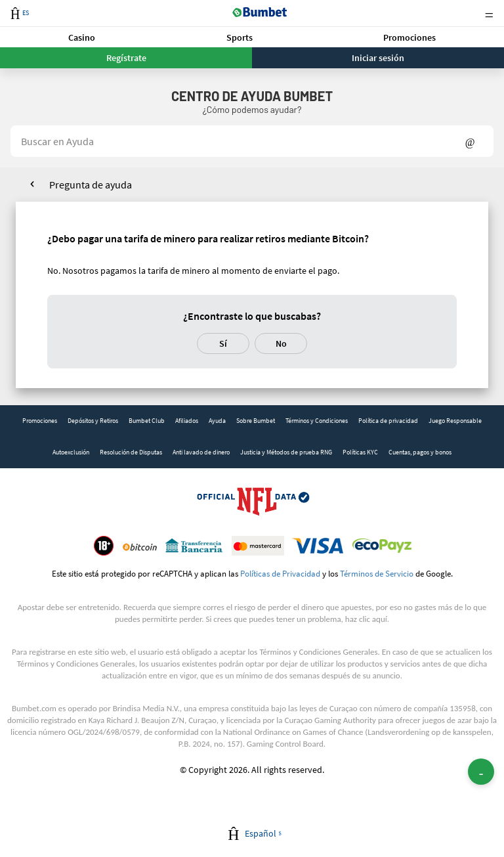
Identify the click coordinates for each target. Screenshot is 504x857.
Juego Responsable (455, 421)
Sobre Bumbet (256, 421)
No (281, 343)
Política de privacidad (388, 421)
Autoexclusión (71, 452)
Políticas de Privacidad (280, 573)
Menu (489, 13)
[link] (40, 421)
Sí (223, 343)
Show (470, 141)
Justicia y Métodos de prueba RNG (286, 452)
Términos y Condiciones (317, 421)
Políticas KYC (360, 452)
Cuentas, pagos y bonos (420, 452)
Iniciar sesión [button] (378, 58)
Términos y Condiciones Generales (318, 652)
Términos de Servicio (377, 573)
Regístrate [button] (126, 58)
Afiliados (187, 421)
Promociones (409, 37)
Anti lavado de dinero (201, 452)
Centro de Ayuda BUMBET (252, 96)
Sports (240, 37)
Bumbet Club (147, 421)
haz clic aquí (366, 619)
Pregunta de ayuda (91, 185)
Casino (82, 37)
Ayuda (217, 421)
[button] (82, 37)
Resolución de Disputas (131, 452)
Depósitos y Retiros (93, 421)
